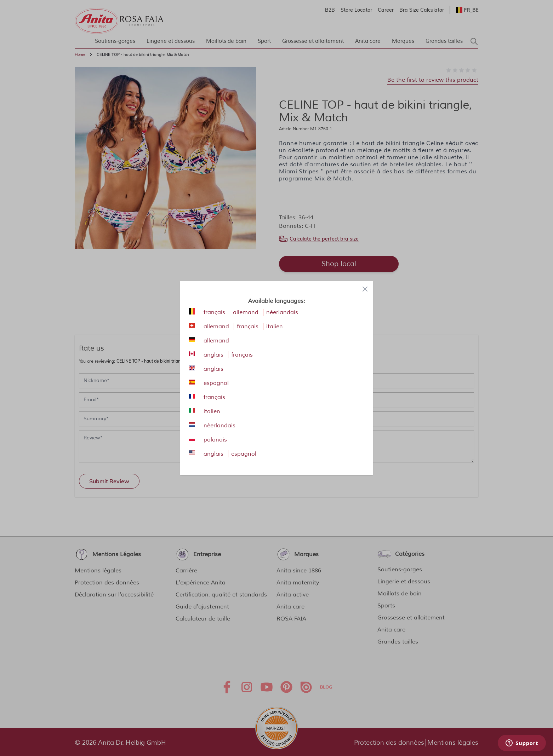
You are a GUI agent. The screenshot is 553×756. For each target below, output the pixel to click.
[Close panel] (365, 289)
